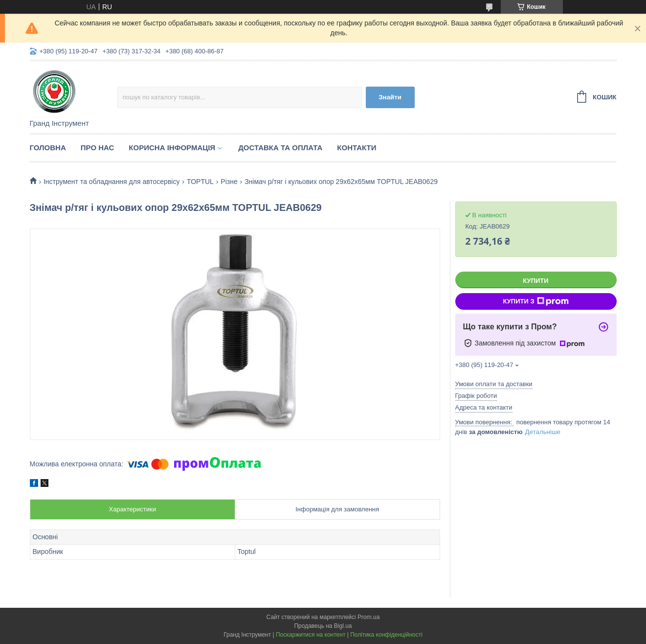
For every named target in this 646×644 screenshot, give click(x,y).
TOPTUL (200, 182)
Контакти (356, 148)
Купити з (535, 301)
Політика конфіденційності (386, 635)
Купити (535, 281)
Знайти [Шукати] (390, 97)
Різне (229, 182)
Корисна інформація (172, 148)
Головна (48, 148)
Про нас (98, 148)
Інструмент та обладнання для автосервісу (112, 182)
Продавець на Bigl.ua (323, 626)
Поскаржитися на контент (311, 635)
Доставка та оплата (280, 148)
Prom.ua (368, 617)
